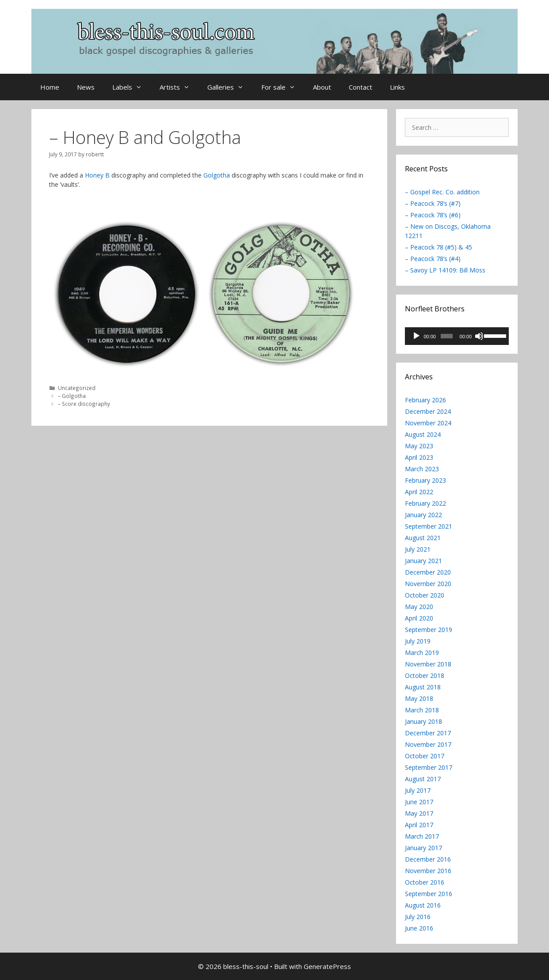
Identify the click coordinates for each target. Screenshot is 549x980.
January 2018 (423, 721)
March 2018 (422, 710)
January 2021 (423, 561)
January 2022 (423, 515)
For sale (283, 87)
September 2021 (429, 526)
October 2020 (425, 595)
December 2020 (428, 572)
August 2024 (423, 434)
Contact (360, 87)
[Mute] (479, 336)
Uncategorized (77, 388)
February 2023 (425, 480)
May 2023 (419, 446)
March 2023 (422, 469)
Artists (179, 87)
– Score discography (84, 404)
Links (397, 87)
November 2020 (428, 584)
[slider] (446, 336)
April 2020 (419, 618)
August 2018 (423, 687)
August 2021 (423, 538)
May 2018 (419, 698)
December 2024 (428, 411)
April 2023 (419, 457)
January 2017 (423, 848)
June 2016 (419, 928)
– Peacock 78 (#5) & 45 (438, 247)
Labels (132, 87)
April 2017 (419, 825)
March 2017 (422, 836)
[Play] (416, 336)
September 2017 (429, 767)
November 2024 (428, 423)
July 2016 (418, 917)
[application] (457, 336)
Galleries (230, 87)
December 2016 (428, 859)
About (322, 87)
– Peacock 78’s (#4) (433, 259)
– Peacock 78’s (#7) (433, 203)
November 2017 (428, 744)
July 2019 (418, 641)
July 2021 (418, 549)
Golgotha (217, 175)
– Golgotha (72, 396)
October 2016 (425, 882)
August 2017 (423, 779)
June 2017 (419, 802)
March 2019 (422, 653)
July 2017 (418, 790)
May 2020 (419, 607)
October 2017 (425, 756)
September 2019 (429, 630)
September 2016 (429, 894)
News (86, 87)
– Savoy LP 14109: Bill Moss (445, 270)
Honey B (97, 175)
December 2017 (428, 733)
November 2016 (428, 871)
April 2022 (419, 492)
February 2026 (425, 400)
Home (50, 87)
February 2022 (425, 503)
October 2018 (425, 675)
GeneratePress (327, 966)
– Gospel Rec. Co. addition (442, 192)
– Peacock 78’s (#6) (433, 215)
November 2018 (428, 664)
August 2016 (423, 905)
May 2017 (419, 813)
